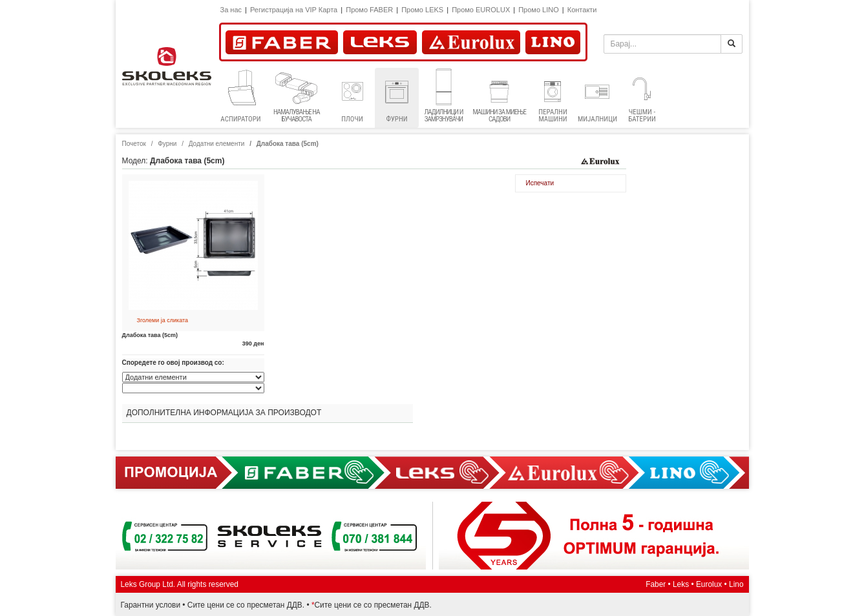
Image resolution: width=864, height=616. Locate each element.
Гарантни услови (151, 605)
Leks (681, 584)
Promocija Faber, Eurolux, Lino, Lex (432, 473)
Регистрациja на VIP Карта (294, 10)
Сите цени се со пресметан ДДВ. (246, 605)
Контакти (582, 10)
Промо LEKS (422, 10)
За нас (231, 10)
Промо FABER (369, 10)
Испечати (540, 183)
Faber (656, 584)
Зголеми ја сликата (163, 320)
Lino (736, 584)
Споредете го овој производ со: (173, 363)
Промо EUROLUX (481, 10)
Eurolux (709, 584)
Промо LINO (539, 10)
